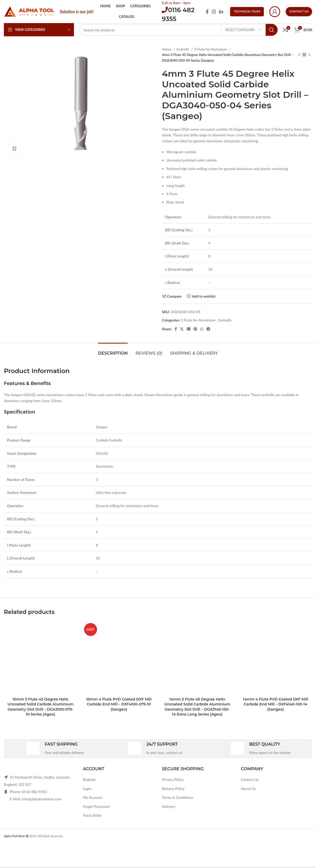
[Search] (178, 30)
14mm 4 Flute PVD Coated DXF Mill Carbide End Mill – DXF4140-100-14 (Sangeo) (276, 704)
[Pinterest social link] (195, 329)
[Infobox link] (55, 749)
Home (167, 49)
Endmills (183, 49)
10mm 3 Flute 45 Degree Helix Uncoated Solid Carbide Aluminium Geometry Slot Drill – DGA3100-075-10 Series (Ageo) (40, 707)
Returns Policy (173, 789)
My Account (93, 797)
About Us (249, 789)
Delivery (169, 806)
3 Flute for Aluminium (211, 49)
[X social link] (182, 329)
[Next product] (310, 55)
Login (87, 789)
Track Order (92, 815)
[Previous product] (299, 55)
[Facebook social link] (207, 12)
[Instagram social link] (214, 12)
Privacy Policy (173, 779)
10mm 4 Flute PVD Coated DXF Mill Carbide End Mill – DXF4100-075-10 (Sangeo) (119, 704)
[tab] (113, 351)
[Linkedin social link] (221, 12)
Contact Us (250, 779)
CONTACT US (299, 11)
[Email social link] (189, 329)
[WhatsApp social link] (202, 329)
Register (90, 779)
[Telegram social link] (208, 329)
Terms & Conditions (177, 797)
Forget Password (96, 806)
